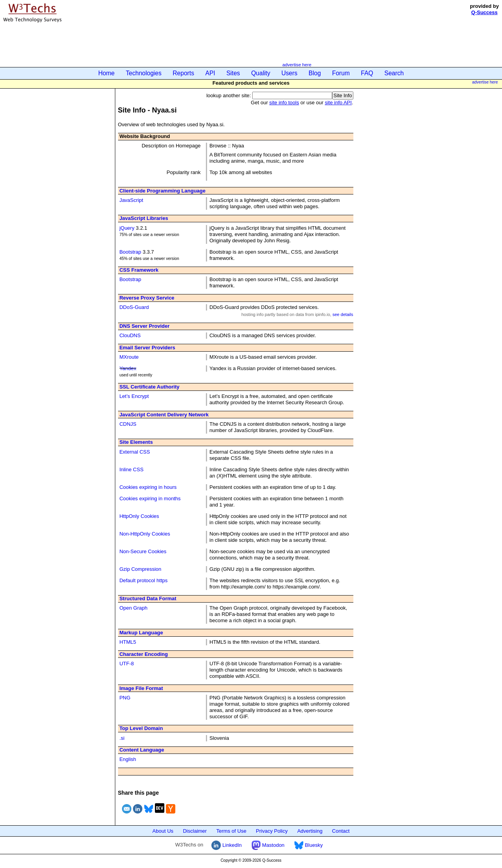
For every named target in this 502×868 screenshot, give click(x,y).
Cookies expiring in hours (148, 487)
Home (107, 73)
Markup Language (141, 633)
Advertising (310, 831)
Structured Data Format (148, 598)
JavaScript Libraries (144, 218)
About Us (163, 831)
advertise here (297, 64)
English (128, 759)
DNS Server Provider (144, 326)
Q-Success (485, 12)
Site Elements (136, 442)
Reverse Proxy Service (147, 298)
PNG (125, 698)
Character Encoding (144, 654)
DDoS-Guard (134, 307)
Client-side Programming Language (162, 191)
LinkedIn (226, 845)
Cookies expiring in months (150, 498)
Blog (315, 73)
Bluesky (308, 845)
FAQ (367, 73)
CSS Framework (139, 270)
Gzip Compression (140, 569)
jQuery (127, 228)
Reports (183, 73)
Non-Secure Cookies (143, 551)
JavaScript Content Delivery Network (164, 415)
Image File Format (141, 688)
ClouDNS (130, 335)
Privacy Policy (272, 831)
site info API (338, 103)
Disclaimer (195, 831)
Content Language (142, 750)
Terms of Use (232, 831)
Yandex (128, 368)
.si (122, 738)
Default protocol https (143, 580)
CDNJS (128, 424)
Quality (261, 73)
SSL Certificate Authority (149, 387)
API (210, 73)
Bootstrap (130, 252)
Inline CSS (131, 469)
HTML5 (128, 642)
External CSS (135, 452)
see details (343, 314)
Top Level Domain (141, 728)
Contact (341, 831)
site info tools (284, 103)
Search (394, 73)
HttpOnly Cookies (139, 516)
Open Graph (133, 608)
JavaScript (131, 200)
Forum (341, 73)
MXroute (129, 357)
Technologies (144, 73)
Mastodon (268, 845)
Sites (233, 73)
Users (290, 73)
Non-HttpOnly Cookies (145, 534)
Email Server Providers (147, 348)
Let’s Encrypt (134, 396)
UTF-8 (126, 664)
